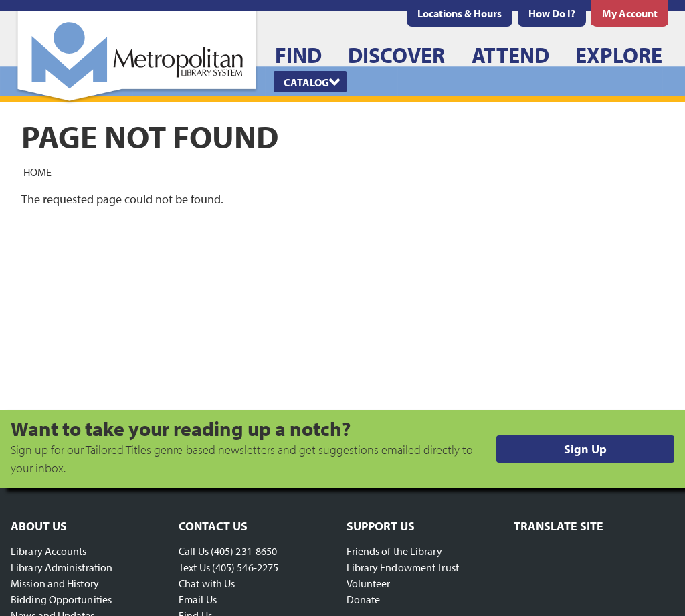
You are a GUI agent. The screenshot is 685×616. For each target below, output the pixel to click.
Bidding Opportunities (61, 599)
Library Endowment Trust (403, 567)
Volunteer (369, 583)
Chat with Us (207, 583)
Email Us (198, 599)
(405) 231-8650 (244, 551)
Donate (364, 599)
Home (37, 171)
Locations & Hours (460, 13)
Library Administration (62, 567)
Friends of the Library (394, 551)
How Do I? (552, 13)
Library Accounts (49, 551)
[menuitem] (460, 13)
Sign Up (585, 449)
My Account (630, 13)
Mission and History (55, 583)
